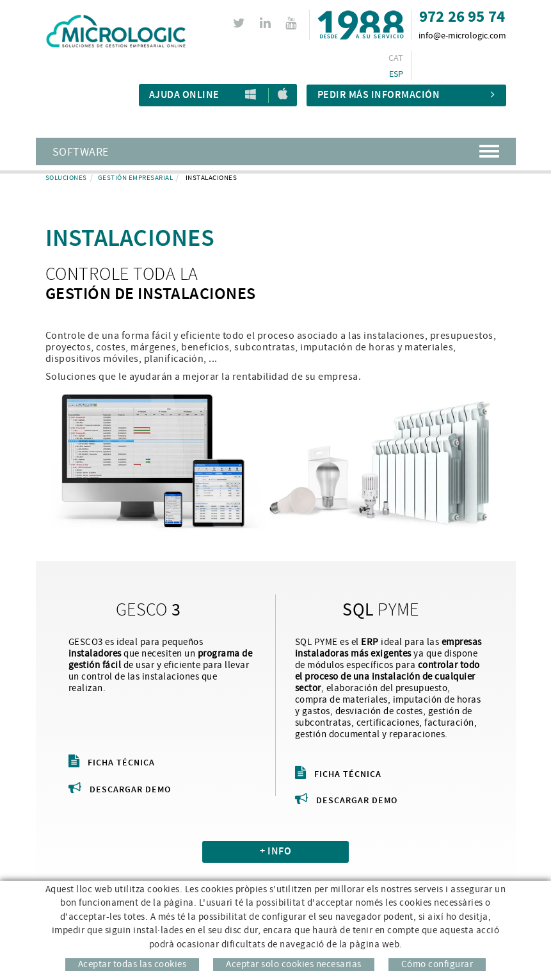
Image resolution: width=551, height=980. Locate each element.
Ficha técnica (112, 763)
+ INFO (275, 852)
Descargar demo (120, 790)
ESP (396, 74)
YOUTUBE (293, 23)
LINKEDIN (267, 23)
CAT (396, 58)
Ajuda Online (184, 95)
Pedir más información (406, 95)
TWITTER (241, 23)
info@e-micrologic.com (462, 36)
